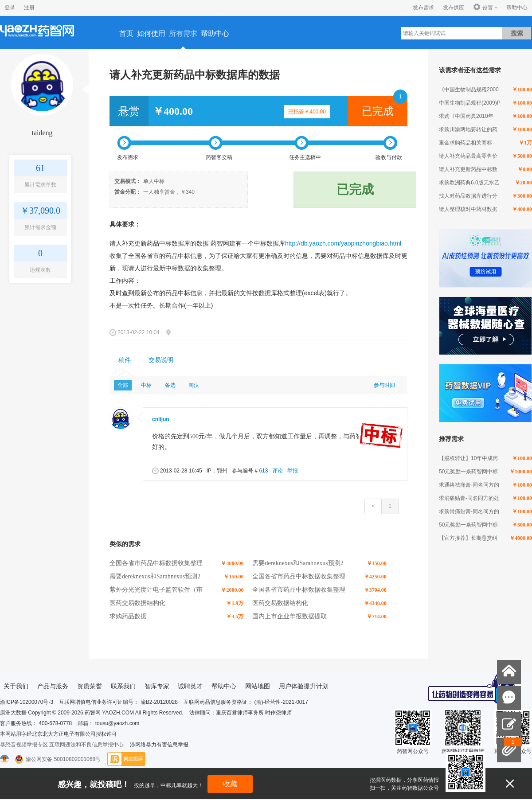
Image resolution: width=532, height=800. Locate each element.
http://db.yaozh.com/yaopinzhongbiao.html (343, 243)
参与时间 (384, 385)
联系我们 (123, 686)
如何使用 (151, 33)
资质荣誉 (90, 686)
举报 (293, 471)
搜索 (517, 33)
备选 (170, 385)
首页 (126, 33)
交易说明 (161, 360)
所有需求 (183, 33)
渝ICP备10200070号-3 (27, 702)
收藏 (230, 784)
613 (263, 471)
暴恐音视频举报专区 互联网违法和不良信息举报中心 (62, 745)
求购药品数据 (128, 616)
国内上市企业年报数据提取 (289, 616)
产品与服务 (53, 686)
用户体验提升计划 (304, 686)
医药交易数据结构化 (137, 603)
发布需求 (423, 8)
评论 (278, 471)
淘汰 (194, 385)
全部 (123, 385)
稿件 (125, 360)
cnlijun (161, 419)
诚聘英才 (190, 686)
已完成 (378, 111)
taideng (42, 133)
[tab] (125, 360)
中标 (146, 385)
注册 (29, 8)
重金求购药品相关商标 (465, 143)
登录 (10, 8)
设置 (483, 8)
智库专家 (157, 686)
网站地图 (258, 686)
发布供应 (454, 8)
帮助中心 (517, 8)
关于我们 (16, 686)
